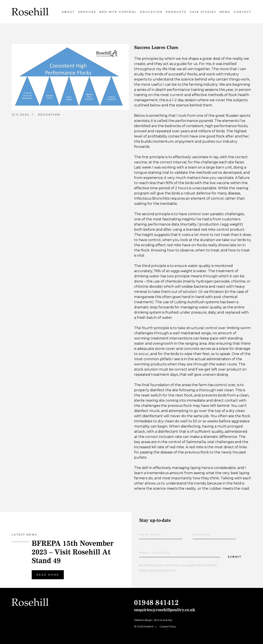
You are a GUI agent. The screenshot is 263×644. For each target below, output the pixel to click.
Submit (235, 557)
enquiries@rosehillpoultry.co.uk (165, 610)
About (68, 12)
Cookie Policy (168, 626)
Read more (48, 575)
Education (151, 12)
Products (176, 12)
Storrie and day (163, 620)
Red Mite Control (118, 12)
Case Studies (203, 12)
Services (87, 12)
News (225, 12)
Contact (243, 12)
